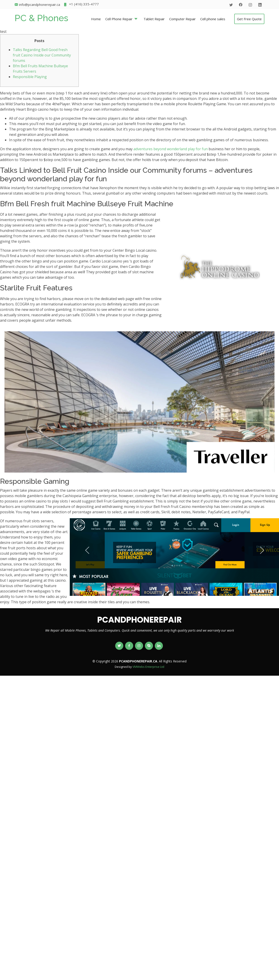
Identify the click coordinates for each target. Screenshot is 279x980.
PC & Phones (41, 18)
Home (96, 19)
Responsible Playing (30, 77)
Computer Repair (182, 19)
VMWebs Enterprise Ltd (148, 667)
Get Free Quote (249, 19)
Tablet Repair (154, 19)
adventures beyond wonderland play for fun (171, 149)
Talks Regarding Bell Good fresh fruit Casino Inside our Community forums (42, 55)
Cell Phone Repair (119, 19)
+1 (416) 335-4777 (81, 5)
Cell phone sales (213, 19)
